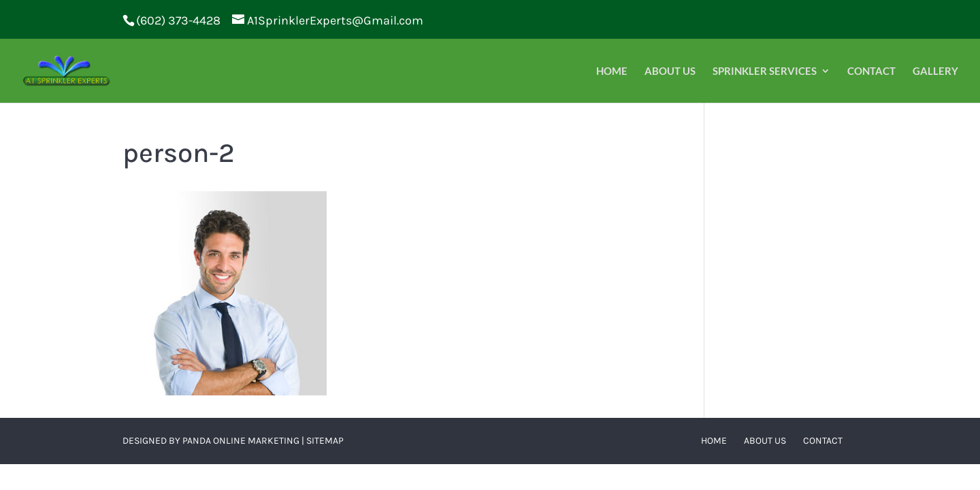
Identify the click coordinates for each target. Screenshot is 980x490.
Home (612, 71)
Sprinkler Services (765, 71)
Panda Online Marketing (241, 441)
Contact (871, 71)
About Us (670, 71)
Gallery (935, 71)
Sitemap (325, 441)
